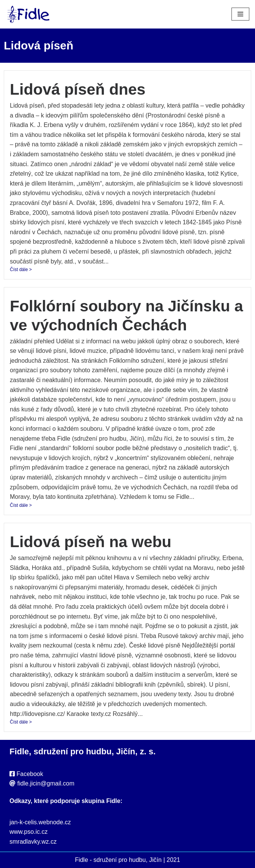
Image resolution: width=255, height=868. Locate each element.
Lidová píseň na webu (91, 542)
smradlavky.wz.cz (33, 842)
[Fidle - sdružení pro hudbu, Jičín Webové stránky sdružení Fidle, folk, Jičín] (28, 14)
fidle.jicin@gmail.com (46, 783)
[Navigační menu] (240, 14)
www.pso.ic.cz (28, 832)
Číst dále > (21, 270)
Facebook (30, 774)
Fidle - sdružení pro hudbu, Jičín (118, 860)
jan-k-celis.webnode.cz (40, 822)
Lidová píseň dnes (78, 89)
